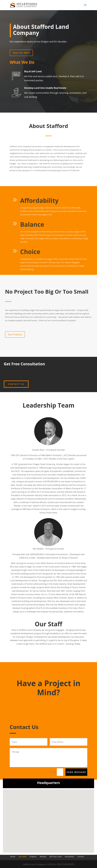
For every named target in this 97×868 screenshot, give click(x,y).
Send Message (76, 772)
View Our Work (21, 53)
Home (13, 857)
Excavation (70, 857)
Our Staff (22, 857)
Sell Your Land (56, 857)
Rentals (43, 857)
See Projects (15, 334)
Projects (33, 857)
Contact (81, 857)
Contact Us (16, 384)
